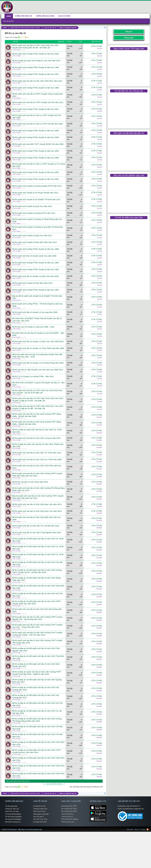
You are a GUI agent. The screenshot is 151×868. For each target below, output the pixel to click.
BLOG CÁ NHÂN (64, 16)
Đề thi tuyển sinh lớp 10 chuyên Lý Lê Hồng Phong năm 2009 (38, 363)
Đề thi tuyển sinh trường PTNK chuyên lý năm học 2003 (35, 172)
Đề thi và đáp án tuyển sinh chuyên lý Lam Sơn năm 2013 (36, 61)
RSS (148, 829)
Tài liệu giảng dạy (11, 806)
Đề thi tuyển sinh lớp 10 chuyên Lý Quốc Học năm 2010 (36, 276)
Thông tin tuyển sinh (40, 809)
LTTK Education (43, 828)
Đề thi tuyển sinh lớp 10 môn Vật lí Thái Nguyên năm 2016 (36, 533)
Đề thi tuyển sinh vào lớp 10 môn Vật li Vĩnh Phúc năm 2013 (37, 81)
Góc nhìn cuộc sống (40, 819)
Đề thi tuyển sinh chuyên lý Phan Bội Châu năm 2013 (34, 242)
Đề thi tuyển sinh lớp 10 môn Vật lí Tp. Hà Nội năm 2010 (36, 526)
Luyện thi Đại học (67, 814)
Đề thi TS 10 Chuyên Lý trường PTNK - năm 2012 (33, 376)
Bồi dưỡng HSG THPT (69, 806)
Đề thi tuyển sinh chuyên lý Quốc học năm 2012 (32, 206)
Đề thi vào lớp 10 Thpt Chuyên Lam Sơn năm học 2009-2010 (38, 370)
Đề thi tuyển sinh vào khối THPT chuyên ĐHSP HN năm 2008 (38, 144)
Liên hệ (137, 829)
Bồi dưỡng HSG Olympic (70, 819)
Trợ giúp (143, 829)
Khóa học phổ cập (68, 822)
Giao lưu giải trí (39, 817)
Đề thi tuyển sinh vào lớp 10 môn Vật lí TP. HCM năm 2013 (37, 453)
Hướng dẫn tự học (40, 806)
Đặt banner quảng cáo (13, 822)
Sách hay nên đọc (39, 811)
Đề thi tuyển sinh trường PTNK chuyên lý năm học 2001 (35, 74)
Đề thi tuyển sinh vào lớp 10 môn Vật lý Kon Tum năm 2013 (37, 511)
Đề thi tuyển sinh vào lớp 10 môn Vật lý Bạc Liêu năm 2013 (37, 504)
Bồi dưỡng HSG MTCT (69, 811)
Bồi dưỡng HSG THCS (69, 809)
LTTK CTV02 (16, 50)
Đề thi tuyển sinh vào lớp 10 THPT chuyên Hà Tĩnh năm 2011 (38, 102)
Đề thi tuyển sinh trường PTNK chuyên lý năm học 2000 (35, 54)
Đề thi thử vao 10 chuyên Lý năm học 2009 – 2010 (33, 327)
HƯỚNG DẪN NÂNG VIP (23, 16)
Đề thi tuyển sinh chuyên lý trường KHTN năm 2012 (34, 213)
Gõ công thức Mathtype (13, 819)
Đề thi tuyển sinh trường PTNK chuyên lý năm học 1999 (35, 67)
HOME (9, 16)
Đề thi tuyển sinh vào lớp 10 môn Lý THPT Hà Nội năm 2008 (37, 124)
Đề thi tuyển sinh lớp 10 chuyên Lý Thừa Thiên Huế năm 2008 (38, 348)
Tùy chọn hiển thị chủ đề (54, 784)
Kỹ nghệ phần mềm (40, 822)
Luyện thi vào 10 (67, 817)
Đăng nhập (129, 38)
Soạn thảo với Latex (12, 811)
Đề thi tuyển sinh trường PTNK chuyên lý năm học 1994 (35, 263)
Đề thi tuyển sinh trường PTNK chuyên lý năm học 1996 (35, 249)
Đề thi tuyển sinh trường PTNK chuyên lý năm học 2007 (35, 109)
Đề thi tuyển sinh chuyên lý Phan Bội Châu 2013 (32, 283)
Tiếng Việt (130, 829)
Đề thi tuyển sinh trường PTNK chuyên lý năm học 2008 (35, 158)
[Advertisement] (129, 67)
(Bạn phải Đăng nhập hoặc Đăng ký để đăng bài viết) (86, 787)
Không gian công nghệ (41, 814)
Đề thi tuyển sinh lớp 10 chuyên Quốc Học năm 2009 (34, 256)
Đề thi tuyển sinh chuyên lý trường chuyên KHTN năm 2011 (37, 186)
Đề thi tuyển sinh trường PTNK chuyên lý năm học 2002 (35, 179)
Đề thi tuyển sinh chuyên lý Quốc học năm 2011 (32, 236)
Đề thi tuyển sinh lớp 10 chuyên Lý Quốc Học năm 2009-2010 (38, 341)
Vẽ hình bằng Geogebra (13, 817)
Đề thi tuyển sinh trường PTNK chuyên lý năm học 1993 (35, 269)
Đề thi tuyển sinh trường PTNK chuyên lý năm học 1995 (35, 290)
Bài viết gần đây (9, 21)
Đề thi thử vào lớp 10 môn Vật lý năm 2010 (30, 482)
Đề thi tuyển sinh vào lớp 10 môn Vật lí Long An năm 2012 (36, 438)
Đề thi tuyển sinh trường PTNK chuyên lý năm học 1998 (35, 88)
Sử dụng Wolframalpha (13, 814)
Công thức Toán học (12, 809)
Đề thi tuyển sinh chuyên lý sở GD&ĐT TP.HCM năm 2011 (36, 200)
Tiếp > (26, 37)
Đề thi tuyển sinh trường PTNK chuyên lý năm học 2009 (35, 131)
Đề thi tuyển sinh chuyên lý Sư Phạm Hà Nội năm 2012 (35, 193)
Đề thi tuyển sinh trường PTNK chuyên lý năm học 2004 (35, 151)
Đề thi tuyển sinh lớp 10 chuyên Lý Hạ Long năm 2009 (35, 312)
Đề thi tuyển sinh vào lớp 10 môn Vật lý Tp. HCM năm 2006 (37, 459)
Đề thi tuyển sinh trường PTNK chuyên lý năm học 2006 (35, 137)
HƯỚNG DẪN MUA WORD (45, 16)
